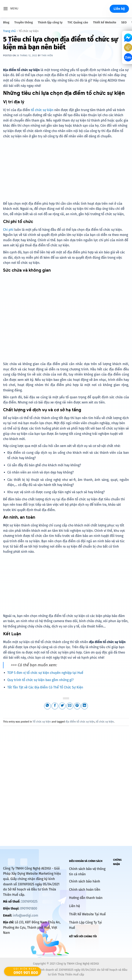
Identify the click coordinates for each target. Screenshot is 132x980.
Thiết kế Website (105, 22)
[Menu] (11, 9)
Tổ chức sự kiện (29, 31)
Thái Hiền (47, 56)
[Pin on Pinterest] (77, 706)
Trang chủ (9, 31)
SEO (124, 22)
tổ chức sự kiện (42, 110)
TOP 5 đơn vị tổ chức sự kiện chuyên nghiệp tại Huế (45, 673)
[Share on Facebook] (55, 706)
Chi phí (8, 230)
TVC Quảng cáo (78, 22)
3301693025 (29, 901)
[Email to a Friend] (70, 706)
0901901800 (29, 908)
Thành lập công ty (50, 22)
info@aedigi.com (26, 915)
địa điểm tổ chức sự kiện (80, 722)
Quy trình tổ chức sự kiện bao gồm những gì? (40, 680)
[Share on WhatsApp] (47, 706)
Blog (6, 22)
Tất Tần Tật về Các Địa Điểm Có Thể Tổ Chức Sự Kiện (45, 687)
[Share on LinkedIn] (85, 706)
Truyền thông (24, 22)
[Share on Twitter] (62, 706)
